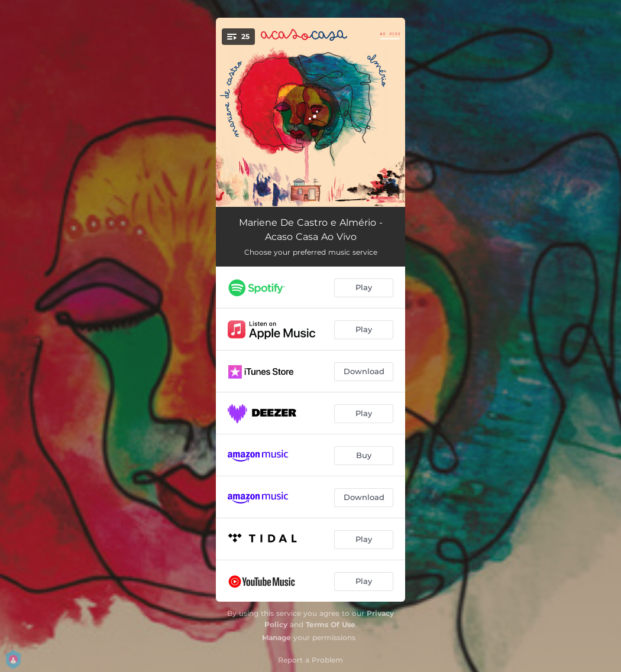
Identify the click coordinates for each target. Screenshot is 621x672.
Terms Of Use (331, 624)
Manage (276, 637)
